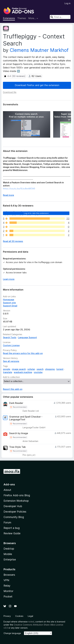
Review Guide (12, 533)
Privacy (7, 616)
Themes (22, 18)
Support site (9, 303)
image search (19, 369)
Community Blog (14, 517)
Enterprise (10, 559)
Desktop (9, 549)
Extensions (9, 18)
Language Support (27, 337)
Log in (68, 3)
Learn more (9, 279)
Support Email (10, 306)
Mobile (8, 554)
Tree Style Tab (17, 447)
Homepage (9, 300)
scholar (31, 369)
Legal (30, 616)
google (7, 369)
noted (31, 622)
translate (8, 372)
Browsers (9, 575)
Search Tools (10, 337)
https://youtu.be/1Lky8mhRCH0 (19, 189)
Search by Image (19, 433)
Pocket (8, 596)
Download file (10, 92)
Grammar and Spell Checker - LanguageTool (26, 418)
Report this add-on (13, 389)
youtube (38, 372)
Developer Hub (13, 506)
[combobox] (60, 17)
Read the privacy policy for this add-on (23, 353)
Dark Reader (16, 403)
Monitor (8, 591)
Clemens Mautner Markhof (39, 50)
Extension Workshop (16, 501)
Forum (7, 522)
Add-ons (9, 484)
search (40, 369)
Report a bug (12, 528)
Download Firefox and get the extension (37, 85)
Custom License (11, 345)
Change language (12, 633)
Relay (7, 586)
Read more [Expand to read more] (8, 195)
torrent (60, 369)
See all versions (11, 361)
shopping (50, 369)
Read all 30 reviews (13, 241)
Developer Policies (15, 512)
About (7, 490)
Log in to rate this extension (36, 213)
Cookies (19, 616)
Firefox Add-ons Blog (17, 495)
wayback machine (23, 372)
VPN (6, 580)
